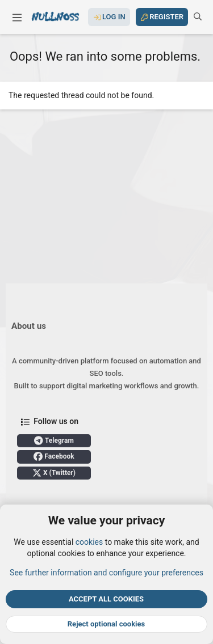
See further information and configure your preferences (106, 572)
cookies (89, 542)
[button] (17, 17)
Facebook (54, 456)
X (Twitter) (54, 473)
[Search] (198, 17)
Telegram (54, 440)
